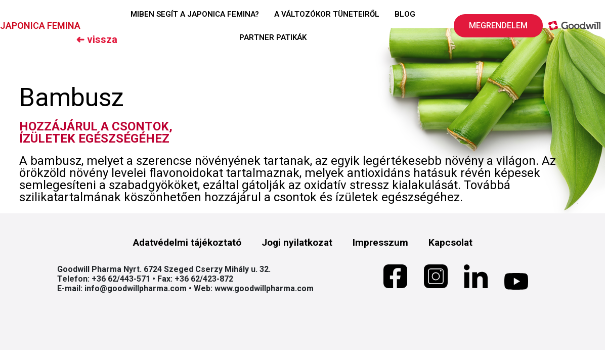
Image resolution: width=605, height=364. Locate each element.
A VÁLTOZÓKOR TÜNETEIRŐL (327, 14)
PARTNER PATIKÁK (273, 37)
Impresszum (380, 242)
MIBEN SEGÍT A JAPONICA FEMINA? (195, 14)
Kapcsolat (450, 242)
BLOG (405, 14)
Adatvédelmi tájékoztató (187, 242)
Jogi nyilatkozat (297, 242)
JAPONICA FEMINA (40, 26)
